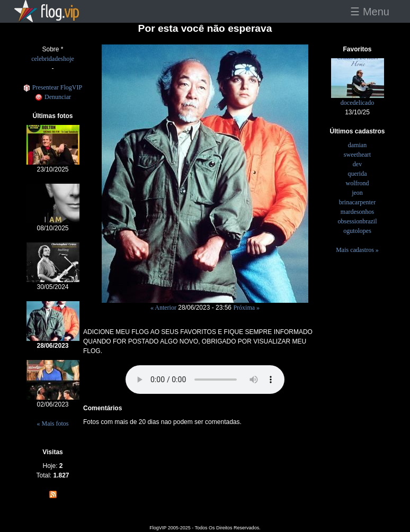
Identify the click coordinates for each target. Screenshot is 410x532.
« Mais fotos (53, 423)
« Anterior (163, 308)
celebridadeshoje (53, 59)
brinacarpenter (357, 202)
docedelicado (357, 103)
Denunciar (53, 97)
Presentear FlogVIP (53, 87)
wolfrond (358, 183)
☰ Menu (370, 12)
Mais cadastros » (357, 250)
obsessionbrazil (358, 221)
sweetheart (357, 155)
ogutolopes (357, 231)
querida (358, 174)
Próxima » (246, 308)
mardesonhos (357, 212)
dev (357, 164)
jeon (357, 193)
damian (357, 145)
